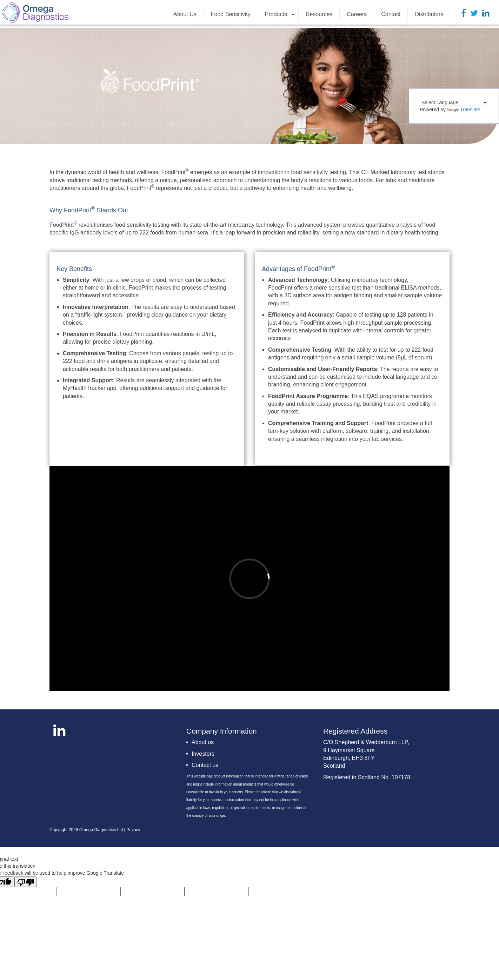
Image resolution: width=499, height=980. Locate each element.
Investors (203, 754)
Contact (391, 14)
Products (281, 16)
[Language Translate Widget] (454, 102)
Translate (464, 110)
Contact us (205, 765)
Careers (357, 14)
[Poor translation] (26, 882)
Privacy (133, 830)
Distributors (429, 14)
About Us (185, 14)
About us (203, 742)
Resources (319, 14)
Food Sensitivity (231, 14)
